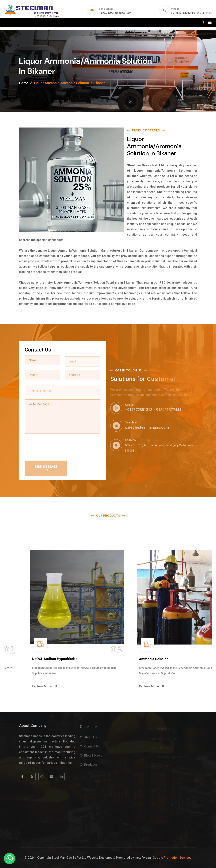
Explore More (21, 686)
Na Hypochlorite (22, 659)
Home (24, 83)
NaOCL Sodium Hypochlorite (139, 659)
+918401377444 (202, 13)
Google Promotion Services (172, 858)
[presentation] (54, 447)
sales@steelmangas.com (115, 13)
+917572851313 (181, 13)
